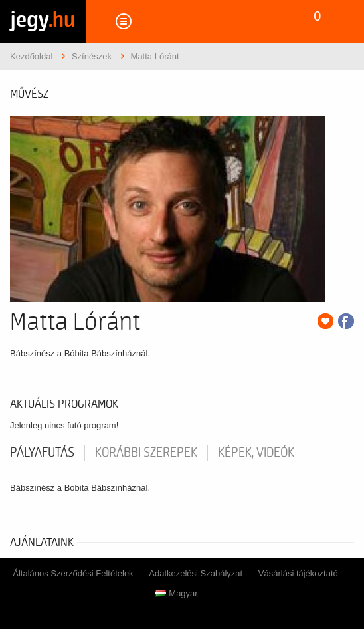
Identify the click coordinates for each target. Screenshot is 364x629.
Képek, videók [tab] (256, 453)
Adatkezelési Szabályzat (196, 573)
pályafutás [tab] (42, 453)
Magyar (176, 593)
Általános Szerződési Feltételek (73, 573)
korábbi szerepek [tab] (146, 453)
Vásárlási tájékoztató (298, 573)
